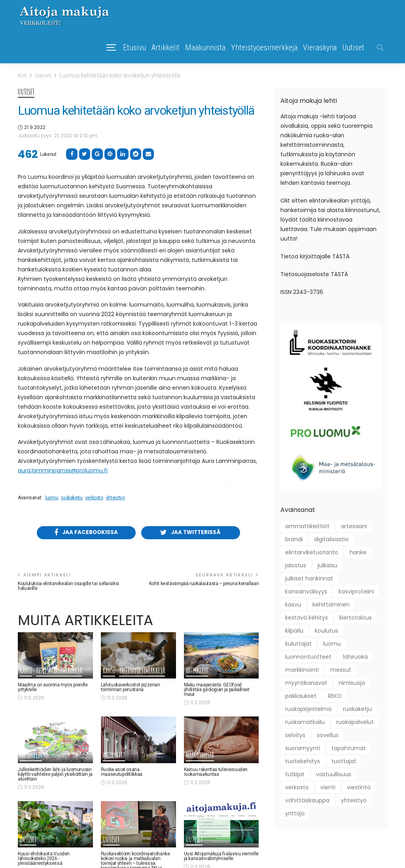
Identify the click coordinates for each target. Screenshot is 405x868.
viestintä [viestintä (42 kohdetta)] (359, 787)
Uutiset (353, 47)
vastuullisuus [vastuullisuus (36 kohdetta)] (334, 774)
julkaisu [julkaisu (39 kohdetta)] (327, 565)
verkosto (94, 498)
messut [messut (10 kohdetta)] (341, 669)
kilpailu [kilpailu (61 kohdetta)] (294, 630)
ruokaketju (72, 498)
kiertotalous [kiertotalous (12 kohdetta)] (356, 617)
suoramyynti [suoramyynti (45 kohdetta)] (303, 748)
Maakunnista (205, 47)
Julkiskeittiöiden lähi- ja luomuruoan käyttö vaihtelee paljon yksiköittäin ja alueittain (55, 775)
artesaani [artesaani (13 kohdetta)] (354, 526)
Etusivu (134, 47)
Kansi (26, 672)
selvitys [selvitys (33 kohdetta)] (295, 735)
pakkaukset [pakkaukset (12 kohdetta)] (301, 696)
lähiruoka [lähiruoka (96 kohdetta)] (355, 656)
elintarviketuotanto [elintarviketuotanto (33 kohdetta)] (312, 552)
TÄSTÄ (341, 256)
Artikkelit (166, 47)
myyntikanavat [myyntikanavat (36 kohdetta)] (306, 682)
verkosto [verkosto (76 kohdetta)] (297, 787)
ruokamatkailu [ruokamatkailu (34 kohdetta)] (305, 722)
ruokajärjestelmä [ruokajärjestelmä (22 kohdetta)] (308, 709)
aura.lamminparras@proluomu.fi (63, 470)
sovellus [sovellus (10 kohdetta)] (328, 735)
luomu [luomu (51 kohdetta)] (332, 643)
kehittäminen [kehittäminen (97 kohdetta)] (331, 604)
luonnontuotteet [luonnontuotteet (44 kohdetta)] (308, 656)
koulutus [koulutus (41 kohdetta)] (326, 630)
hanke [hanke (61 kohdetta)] (358, 552)
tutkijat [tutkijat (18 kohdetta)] (295, 774)
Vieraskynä (320, 47)
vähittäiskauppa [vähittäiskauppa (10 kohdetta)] (307, 800)
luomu (52, 498)
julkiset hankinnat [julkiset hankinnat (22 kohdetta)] (309, 578)
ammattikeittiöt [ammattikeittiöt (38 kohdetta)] (307, 526)
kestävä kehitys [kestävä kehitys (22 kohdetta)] (307, 617)
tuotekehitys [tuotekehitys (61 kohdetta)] (303, 761)
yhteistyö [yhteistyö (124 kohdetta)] (354, 800)
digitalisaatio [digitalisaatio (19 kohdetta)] (331, 539)
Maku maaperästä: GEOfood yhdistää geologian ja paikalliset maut (217, 690)
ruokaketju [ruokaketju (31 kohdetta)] (357, 709)
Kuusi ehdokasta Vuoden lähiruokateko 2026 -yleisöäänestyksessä (44, 859)
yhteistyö (115, 498)
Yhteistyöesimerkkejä (264, 47)
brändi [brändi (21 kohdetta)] (294, 539)
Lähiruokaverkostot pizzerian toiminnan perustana (131, 688)
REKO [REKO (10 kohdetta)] (335, 696)
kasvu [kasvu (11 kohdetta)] (293, 604)
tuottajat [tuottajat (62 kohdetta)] (344, 761)
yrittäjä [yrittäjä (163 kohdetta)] (295, 813)
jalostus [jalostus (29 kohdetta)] (296, 565)
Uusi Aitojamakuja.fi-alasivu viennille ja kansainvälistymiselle (221, 857)
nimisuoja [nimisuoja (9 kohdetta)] (352, 682)
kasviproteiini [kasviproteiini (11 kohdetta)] (356, 591)
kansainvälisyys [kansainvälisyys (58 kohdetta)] (306, 591)
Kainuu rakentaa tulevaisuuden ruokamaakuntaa (216, 772)
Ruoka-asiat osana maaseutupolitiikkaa (122, 772)
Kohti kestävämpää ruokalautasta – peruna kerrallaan (204, 584)
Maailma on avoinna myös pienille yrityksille (53, 688)
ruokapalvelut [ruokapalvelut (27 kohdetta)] (355, 722)
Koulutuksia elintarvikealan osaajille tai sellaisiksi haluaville (68, 587)
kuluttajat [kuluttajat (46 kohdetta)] (298, 643)
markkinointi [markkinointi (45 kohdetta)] (302, 669)
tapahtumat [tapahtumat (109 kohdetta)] (349, 748)
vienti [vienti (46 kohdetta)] (328, 787)
